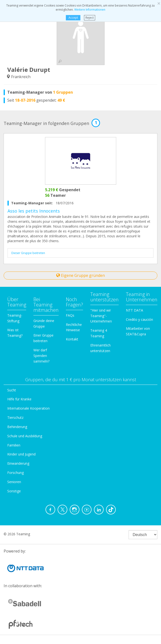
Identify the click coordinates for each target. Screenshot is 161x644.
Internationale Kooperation (28, 408)
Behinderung (17, 427)
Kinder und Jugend (21, 454)
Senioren (14, 482)
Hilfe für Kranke (19, 399)
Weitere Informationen (90, 10)
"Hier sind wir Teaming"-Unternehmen (101, 316)
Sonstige (14, 491)
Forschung (15, 473)
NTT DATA (134, 310)
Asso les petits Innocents (34, 211)
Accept (73, 18)
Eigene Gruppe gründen (80, 275)
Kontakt (72, 339)
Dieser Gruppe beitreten (28, 253)
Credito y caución (139, 319)
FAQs (70, 315)
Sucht (12, 390)
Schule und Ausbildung (25, 436)
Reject (90, 18)
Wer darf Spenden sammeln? (41, 356)
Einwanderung (18, 463)
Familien (14, 445)
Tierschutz (15, 417)
